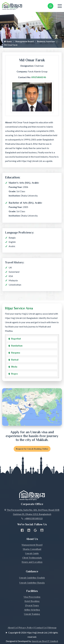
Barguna (16, 353)
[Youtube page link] (42, 525)
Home (8, 41)
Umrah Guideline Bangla (32, 577)
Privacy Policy (26, 622)
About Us (12, 622)
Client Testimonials (32, 552)
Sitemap (52, 622)
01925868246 (39, 77)
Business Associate (46, 41)
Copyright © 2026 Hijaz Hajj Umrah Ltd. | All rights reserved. (33, 629)
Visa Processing (32, 591)
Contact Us (41, 622)
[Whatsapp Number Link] (50, 6)
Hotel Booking (32, 596)
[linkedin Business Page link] (29, 525)
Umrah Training (32, 608)
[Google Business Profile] (35, 525)
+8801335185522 (32, 513)
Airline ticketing (32, 604)
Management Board (24, 41)
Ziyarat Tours (32, 600)
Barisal (15, 360)
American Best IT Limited (45, 636)
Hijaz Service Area (19, 308)
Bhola (14, 367)
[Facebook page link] (22, 525)
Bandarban (17, 346)
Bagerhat (16, 339)
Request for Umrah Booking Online (32, 449)
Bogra (14, 374)
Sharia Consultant (32, 543)
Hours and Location (32, 556)
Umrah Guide (32, 548)
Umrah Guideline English (32, 572)
